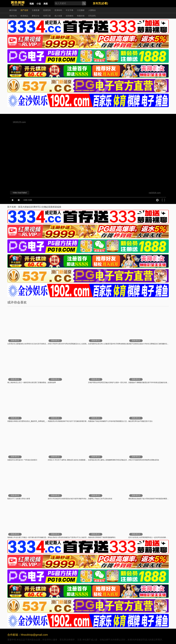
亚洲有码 (58, 10)
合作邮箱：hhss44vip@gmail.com (28, 635)
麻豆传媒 (13, 10)
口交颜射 (81, 10)
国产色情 (24, 10)
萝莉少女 (36, 16)
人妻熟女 (92, 10)
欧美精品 (24, 16)
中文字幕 (70, 10)
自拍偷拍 (70, 16)
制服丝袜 (81, 16)
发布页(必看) (100, 3)
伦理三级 (47, 16)
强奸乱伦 (13, 16)
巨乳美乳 (92, 16)
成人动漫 (58, 16)
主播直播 (36, 10)
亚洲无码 (47, 10)
